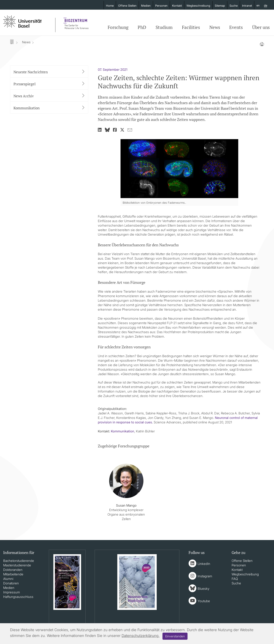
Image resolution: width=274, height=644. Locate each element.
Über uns (261, 27)
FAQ (235, 579)
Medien (146, 6)
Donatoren (11, 583)
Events (236, 27)
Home (110, 6)
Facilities (191, 27)
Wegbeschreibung (198, 6)
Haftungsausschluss (18, 597)
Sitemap (220, 6)
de (266, 6)
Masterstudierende (17, 565)
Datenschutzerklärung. (141, 636)
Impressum (12, 592)
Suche (234, 6)
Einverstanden (175, 636)
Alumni (8, 579)
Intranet (247, 6)
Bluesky (203, 589)
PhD (142, 27)
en (258, 5)
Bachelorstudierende (19, 561)
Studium (164, 27)
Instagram (205, 576)
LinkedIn (204, 564)
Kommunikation (123, 431)
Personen (161, 6)
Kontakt (177, 6)
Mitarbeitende (13, 574)
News (215, 27)
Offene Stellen (127, 6)
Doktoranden (13, 570)
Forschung (118, 27)
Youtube (204, 601)
